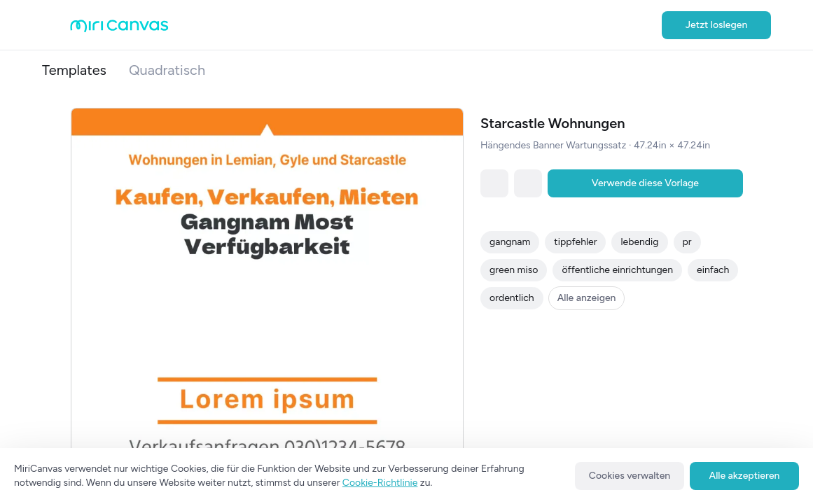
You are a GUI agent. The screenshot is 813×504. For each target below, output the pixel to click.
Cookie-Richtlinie (380, 483)
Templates (74, 70)
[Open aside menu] (56, 25)
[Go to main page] (119, 29)
